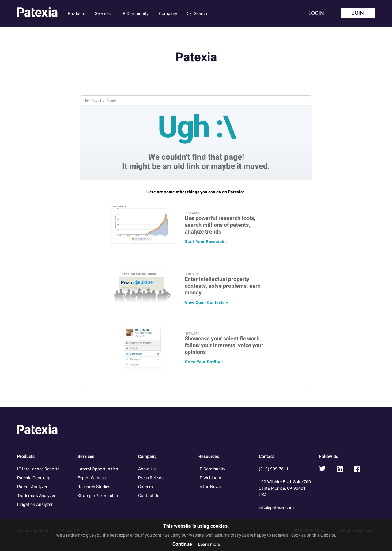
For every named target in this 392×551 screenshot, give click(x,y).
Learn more (209, 544)
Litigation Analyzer (35, 505)
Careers (145, 487)
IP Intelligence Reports (38, 469)
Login (316, 13)
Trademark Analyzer (36, 496)
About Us (147, 469)
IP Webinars (210, 478)
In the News (210, 487)
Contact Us (149, 496)
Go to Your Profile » (204, 362)
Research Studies (94, 487)
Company (168, 14)
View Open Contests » (206, 303)
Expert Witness (92, 478)
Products (76, 14)
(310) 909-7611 (274, 469)
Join (358, 13)
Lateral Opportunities (98, 469)
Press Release (151, 478)
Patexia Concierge (34, 478)
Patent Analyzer (32, 487)
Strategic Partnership (98, 496)
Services (103, 14)
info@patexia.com (276, 508)
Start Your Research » (206, 242)
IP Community (135, 14)
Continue (182, 544)
